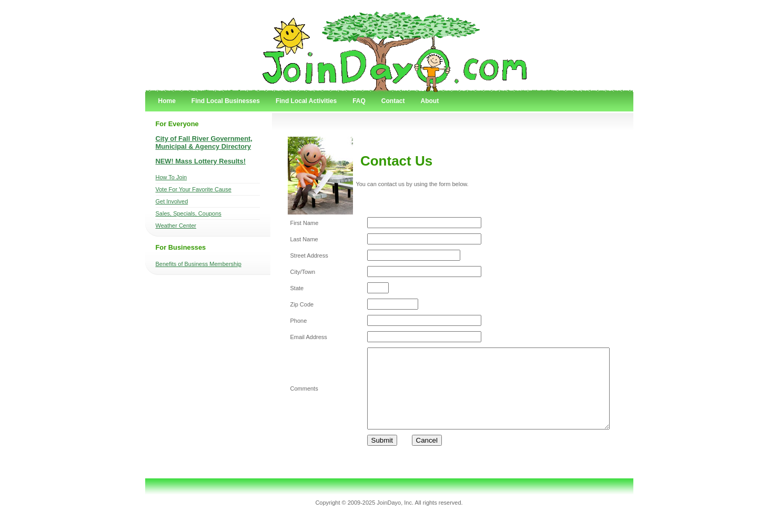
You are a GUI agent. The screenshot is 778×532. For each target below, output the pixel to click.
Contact (393, 101)
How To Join (171, 177)
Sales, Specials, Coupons (189, 213)
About (430, 101)
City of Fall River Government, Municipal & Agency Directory (204, 142)
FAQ (359, 101)
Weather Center (176, 226)
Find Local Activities (306, 101)
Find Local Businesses (226, 101)
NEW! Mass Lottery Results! (201, 161)
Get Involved (172, 201)
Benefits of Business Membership (199, 264)
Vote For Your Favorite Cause (194, 189)
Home (167, 101)
